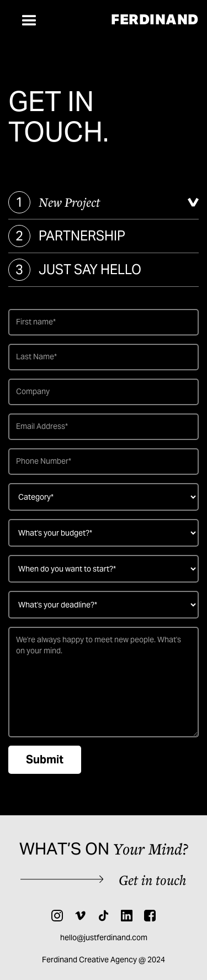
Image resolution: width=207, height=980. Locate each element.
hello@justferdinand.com (104, 937)
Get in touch (153, 880)
